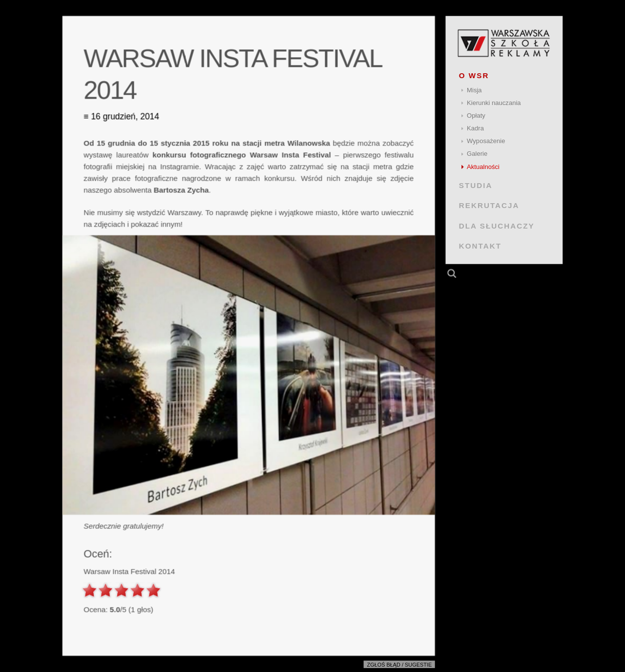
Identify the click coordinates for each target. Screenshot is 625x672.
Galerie (477, 154)
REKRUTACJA (489, 205)
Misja (474, 90)
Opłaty (476, 115)
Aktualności (483, 167)
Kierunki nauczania (494, 103)
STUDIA (476, 185)
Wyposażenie (486, 141)
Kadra (475, 128)
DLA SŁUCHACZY (497, 225)
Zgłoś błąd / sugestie (400, 665)
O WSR (474, 75)
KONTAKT (480, 246)
